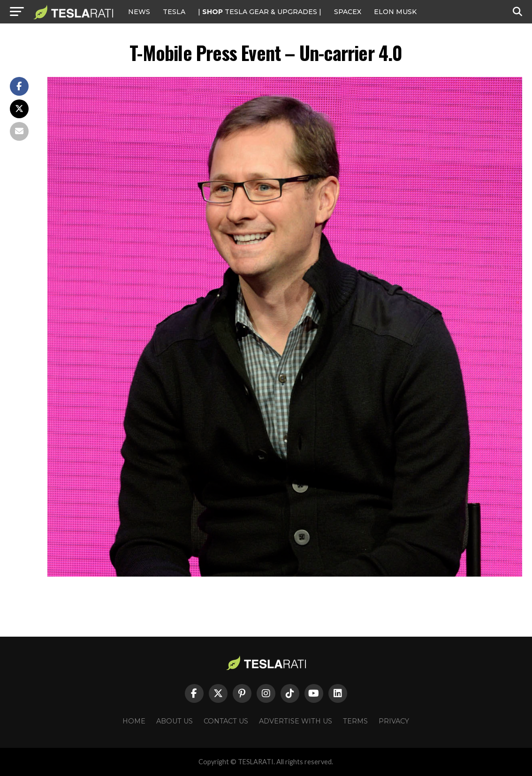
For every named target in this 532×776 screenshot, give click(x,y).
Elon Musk (395, 12)
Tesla (174, 12)
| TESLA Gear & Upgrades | (260, 12)
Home (134, 721)
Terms (355, 721)
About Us (175, 721)
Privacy (394, 721)
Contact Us (226, 721)
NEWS (139, 12)
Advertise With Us (296, 721)
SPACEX (348, 12)
